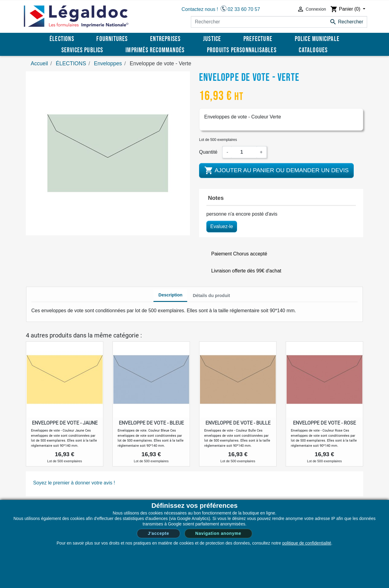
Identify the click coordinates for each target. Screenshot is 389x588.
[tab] (170, 296)
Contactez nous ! (200, 9)
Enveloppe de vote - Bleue (151, 423)
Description (170, 295)
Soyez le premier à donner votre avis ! (74, 483)
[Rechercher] (279, 22)
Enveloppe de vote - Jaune (65, 423)
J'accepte (158, 533)
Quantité (208, 152)
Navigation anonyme (218, 533)
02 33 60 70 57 (244, 9)
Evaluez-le (222, 226)
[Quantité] (244, 152)
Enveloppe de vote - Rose (324, 423)
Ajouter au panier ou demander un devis (276, 170)
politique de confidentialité (307, 543)
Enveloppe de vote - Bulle (238, 423)
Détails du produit (211, 296)
